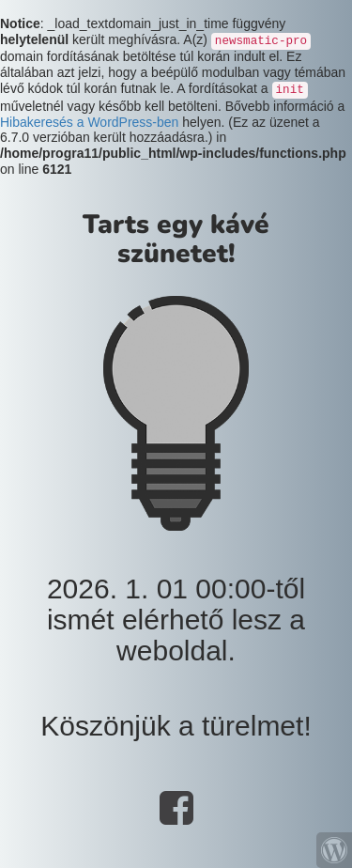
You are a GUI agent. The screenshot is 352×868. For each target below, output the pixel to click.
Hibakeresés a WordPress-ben (89, 122)
